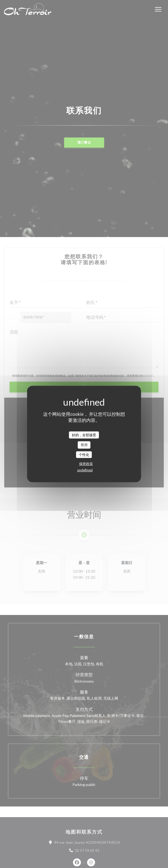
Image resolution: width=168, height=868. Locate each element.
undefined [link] (85, 470)
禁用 (84, 445)
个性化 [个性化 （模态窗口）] (84, 454)
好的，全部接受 (84, 435)
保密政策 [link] (86, 464)
